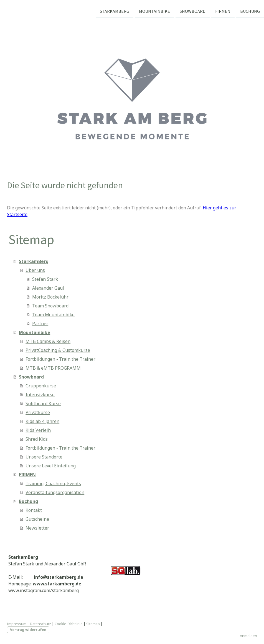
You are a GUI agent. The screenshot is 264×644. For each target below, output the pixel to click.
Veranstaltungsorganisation (55, 492)
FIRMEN (223, 11)
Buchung (250, 11)
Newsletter (37, 528)
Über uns (35, 270)
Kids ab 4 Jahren (42, 421)
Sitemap (93, 624)
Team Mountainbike (53, 315)
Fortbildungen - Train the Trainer (60, 359)
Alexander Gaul (48, 288)
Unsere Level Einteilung (51, 466)
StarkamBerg (115, 11)
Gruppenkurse (41, 386)
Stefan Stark (45, 279)
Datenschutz (40, 624)
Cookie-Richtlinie (69, 624)
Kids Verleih (38, 430)
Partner (40, 324)
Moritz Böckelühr (50, 297)
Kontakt (34, 510)
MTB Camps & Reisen (48, 341)
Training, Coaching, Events (53, 483)
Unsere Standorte (44, 457)
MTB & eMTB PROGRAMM (53, 368)
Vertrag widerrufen (28, 630)
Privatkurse (38, 412)
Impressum (17, 624)
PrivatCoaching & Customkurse (58, 350)
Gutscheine (37, 519)
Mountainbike (154, 11)
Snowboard (193, 11)
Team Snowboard (50, 306)
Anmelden (248, 636)
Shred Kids (37, 439)
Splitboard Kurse (43, 404)
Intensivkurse (40, 395)
